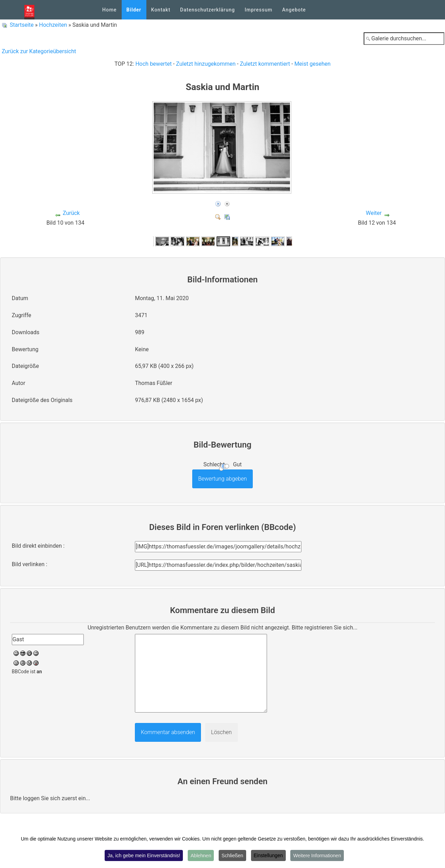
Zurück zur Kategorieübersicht (39, 51)
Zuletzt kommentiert (265, 64)
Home (110, 10)
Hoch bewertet (153, 64)
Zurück (71, 213)
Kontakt (161, 10)
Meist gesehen (313, 64)
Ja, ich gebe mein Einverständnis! (144, 855)
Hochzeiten (53, 25)
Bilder (134, 10)
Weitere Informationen (317, 855)
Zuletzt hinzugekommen (206, 64)
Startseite (22, 25)
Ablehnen (201, 855)
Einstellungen (268, 855)
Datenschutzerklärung (208, 10)
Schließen (232, 855)
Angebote (294, 10)
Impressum (259, 10)
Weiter (374, 213)
